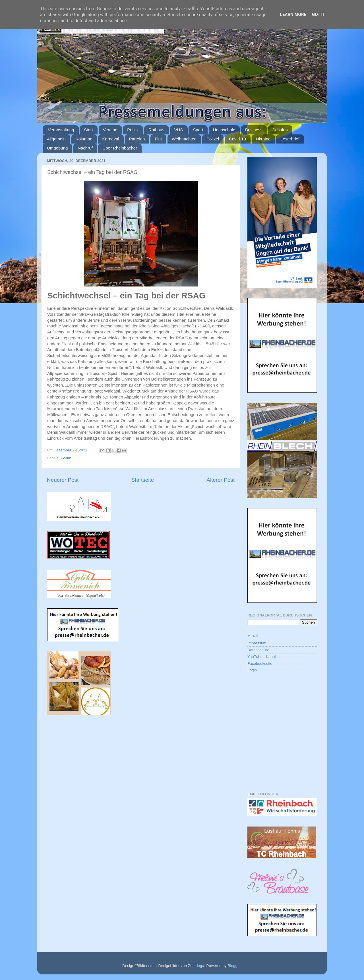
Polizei (213, 139)
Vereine (110, 130)
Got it (318, 14)
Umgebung (57, 148)
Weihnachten (184, 139)
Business (254, 130)
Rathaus (156, 130)
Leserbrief (290, 139)
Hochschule (224, 130)
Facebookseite (260, 664)
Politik (133, 130)
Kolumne (84, 139)
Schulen (280, 130)
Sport (198, 130)
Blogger (234, 966)
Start (88, 130)
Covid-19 (237, 139)
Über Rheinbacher (120, 148)
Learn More (293, 14)
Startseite (142, 480)
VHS (179, 130)
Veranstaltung (61, 130)
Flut (158, 139)
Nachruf (85, 148)
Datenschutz (258, 650)
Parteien (137, 139)
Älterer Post (221, 480)
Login (252, 670)
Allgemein (56, 139)
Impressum (257, 643)
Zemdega (196, 966)
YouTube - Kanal (262, 657)
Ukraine (263, 139)
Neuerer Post (63, 480)
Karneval (111, 139)
